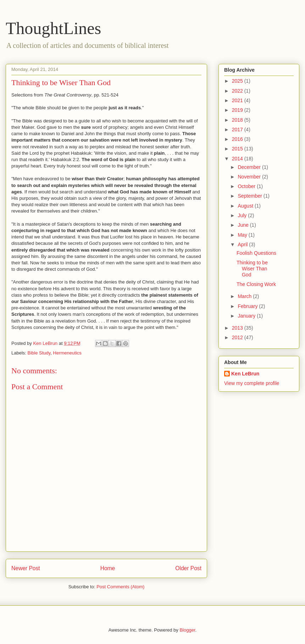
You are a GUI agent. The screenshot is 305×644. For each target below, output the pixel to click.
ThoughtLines (53, 28)
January (247, 316)
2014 (238, 159)
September (250, 196)
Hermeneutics (67, 353)
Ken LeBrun (245, 374)
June (244, 225)
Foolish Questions (256, 253)
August (246, 206)
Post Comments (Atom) (120, 587)
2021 (238, 100)
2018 (238, 120)
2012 (238, 337)
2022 (238, 91)
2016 (238, 139)
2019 (238, 110)
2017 (238, 130)
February (248, 306)
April (243, 244)
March (245, 296)
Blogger (187, 630)
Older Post (188, 568)
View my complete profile (252, 383)
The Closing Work (256, 284)
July (243, 215)
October (247, 186)
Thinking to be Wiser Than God (252, 269)
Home (108, 568)
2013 (238, 328)
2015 (238, 149)
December (250, 167)
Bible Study (39, 353)
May (243, 235)
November (250, 177)
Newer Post (26, 568)
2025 (238, 81)
